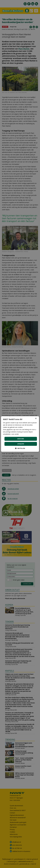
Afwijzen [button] (21, 444)
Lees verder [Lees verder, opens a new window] (15, 434)
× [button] (36, 419)
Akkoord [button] (21, 439)
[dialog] (20, 434)
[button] (20, 448)
